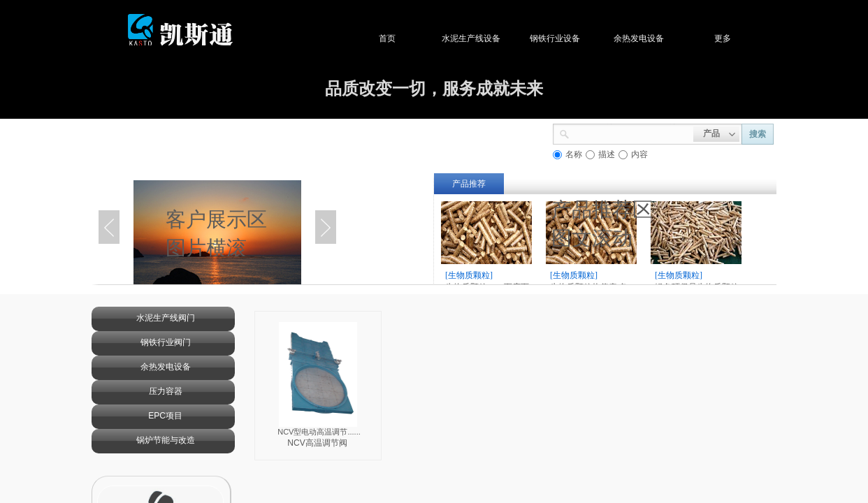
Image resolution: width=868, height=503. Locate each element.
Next (326, 227)
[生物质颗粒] (469, 275)
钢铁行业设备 (562, 38)
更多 (730, 38)
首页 (394, 38)
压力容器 (166, 391)
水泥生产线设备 (478, 38)
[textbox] (631, 133)
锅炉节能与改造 (166, 440)
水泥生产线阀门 (166, 318)
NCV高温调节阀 (317, 443)
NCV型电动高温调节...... (319, 432)
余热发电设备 (646, 38)
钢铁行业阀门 (166, 342)
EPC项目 (165, 416)
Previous (109, 227)
